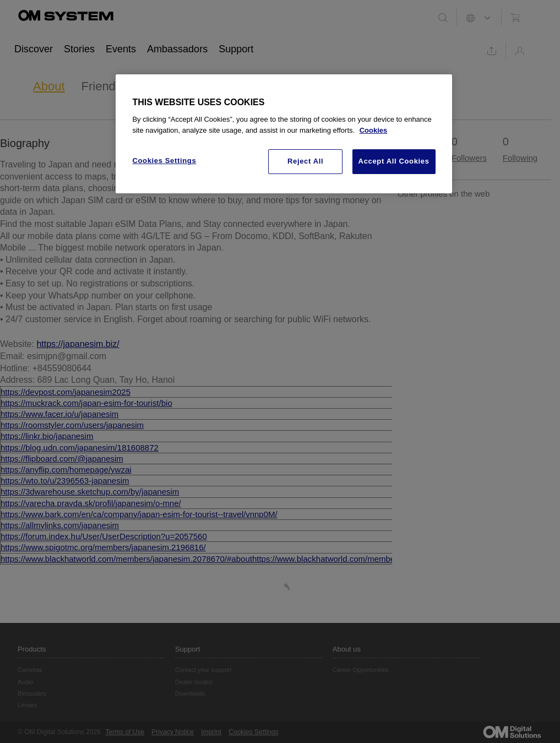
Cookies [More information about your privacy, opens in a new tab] (374, 130)
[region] (284, 134)
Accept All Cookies (394, 161)
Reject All (305, 161)
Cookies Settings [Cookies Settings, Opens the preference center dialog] (164, 161)
